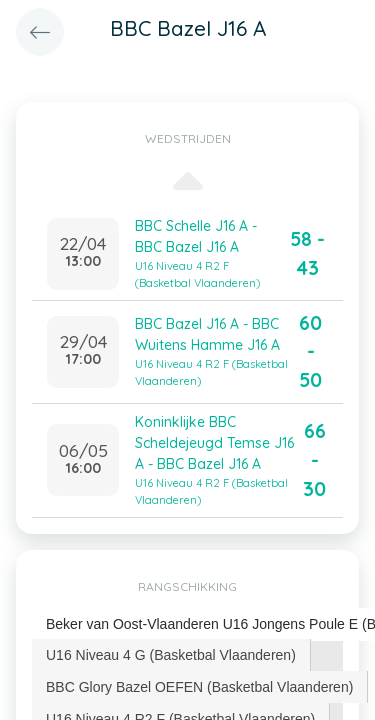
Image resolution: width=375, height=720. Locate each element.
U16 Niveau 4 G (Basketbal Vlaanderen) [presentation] (171, 655)
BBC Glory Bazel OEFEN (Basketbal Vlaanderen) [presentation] (199, 687)
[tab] (171, 655)
